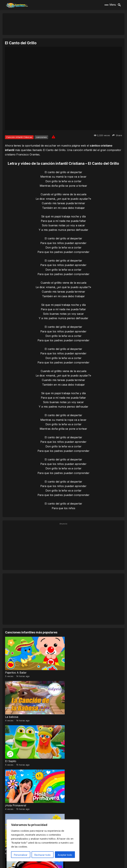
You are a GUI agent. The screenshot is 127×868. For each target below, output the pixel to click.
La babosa (71, 671)
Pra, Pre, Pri (13, 757)
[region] (43, 840)
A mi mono (72, 800)
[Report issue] (53, 137)
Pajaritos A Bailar (16, 671)
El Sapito (11, 714)
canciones (41, 137)
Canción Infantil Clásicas (19, 137)
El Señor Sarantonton (79, 757)
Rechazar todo (42, 855)
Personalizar (21, 855)
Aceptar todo (65, 855)
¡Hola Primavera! (75, 714)
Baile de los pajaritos (18, 800)
